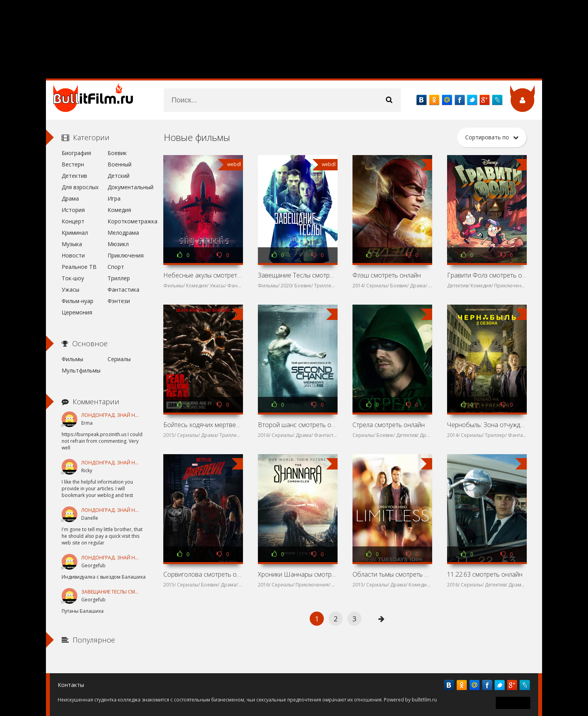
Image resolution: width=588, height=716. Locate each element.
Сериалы (119, 359)
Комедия (119, 210)
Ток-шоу (73, 278)
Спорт (116, 267)
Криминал (75, 233)
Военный (120, 164)
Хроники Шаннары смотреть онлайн (298, 574)
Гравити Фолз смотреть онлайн (487, 275)
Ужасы (70, 290)
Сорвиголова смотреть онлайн (203, 574)
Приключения (126, 255)
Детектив (74, 176)
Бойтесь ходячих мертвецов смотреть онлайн (203, 425)
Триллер (119, 278)
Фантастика (123, 290)
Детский (119, 176)
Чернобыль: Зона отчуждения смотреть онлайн (487, 425)
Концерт (73, 221)
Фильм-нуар (78, 301)
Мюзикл (118, 244)
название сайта (97, 100)
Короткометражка (128, 221)
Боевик (117, 153)
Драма (70, 198)
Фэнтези (119, 301)
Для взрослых (80, 187)
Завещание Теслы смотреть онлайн (298, 275)
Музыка (72, 244)
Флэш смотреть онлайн (387, 275)
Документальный (128, 187)
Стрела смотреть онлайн (389, 425)
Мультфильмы (81, 370)
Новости (73, 255)
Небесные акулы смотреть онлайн (203, 275)
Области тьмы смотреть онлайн (392, 574)
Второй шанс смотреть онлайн (298, 425)
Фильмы (72, 359)
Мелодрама (123, 233)
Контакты (71, 685)
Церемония (77, 312)
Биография (76, 153)
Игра (114, 198)
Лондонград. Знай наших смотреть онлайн (139, 415)
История (73, 210)
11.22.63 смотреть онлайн (485, 574)
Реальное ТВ (79, 267)
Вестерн (73, 164)
